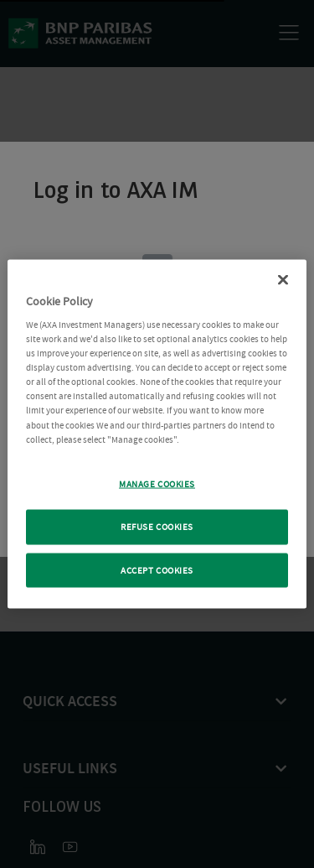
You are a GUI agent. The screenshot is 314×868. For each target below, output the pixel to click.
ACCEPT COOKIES (157, 570)
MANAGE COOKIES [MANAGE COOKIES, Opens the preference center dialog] (157, 483)
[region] (157, 434)
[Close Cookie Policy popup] (283, 279)
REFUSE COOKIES (157, 526)
